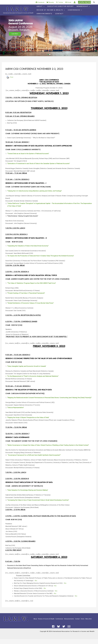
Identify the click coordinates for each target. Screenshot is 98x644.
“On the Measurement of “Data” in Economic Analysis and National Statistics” (33, 376)
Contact (59, 14)
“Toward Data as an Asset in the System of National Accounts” (28, 154)
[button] (84, 2)
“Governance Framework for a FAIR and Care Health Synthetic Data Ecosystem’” (34, 455)
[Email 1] (69, 626)
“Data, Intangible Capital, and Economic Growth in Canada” (27, 366)
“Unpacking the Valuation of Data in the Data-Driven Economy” (28, 246)
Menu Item (89, 619)
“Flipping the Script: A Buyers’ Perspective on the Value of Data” (28, 417)
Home (83, 619)
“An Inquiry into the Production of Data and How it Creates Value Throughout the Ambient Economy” (41, 256)
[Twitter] (60, 2)
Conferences (75, 10)
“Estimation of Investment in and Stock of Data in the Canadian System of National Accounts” (39, 164)
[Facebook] (40, 2)
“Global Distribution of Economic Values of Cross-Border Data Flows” (30, 303)
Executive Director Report (61, 6)
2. (6, 376)
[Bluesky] (50, 2)
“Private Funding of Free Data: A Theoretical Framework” (26, 293)
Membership (83, 6)
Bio (36, 581)
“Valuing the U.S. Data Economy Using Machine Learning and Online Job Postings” (35, 191)
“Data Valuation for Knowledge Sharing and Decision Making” (28, 490)
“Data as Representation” (16, 408)
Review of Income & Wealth (51, 10)
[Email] (68, 2)
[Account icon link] (75, 2)
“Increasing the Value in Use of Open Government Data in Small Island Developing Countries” (38, 500)
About (41, 6)
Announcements (44, 14)
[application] (44, 6)
